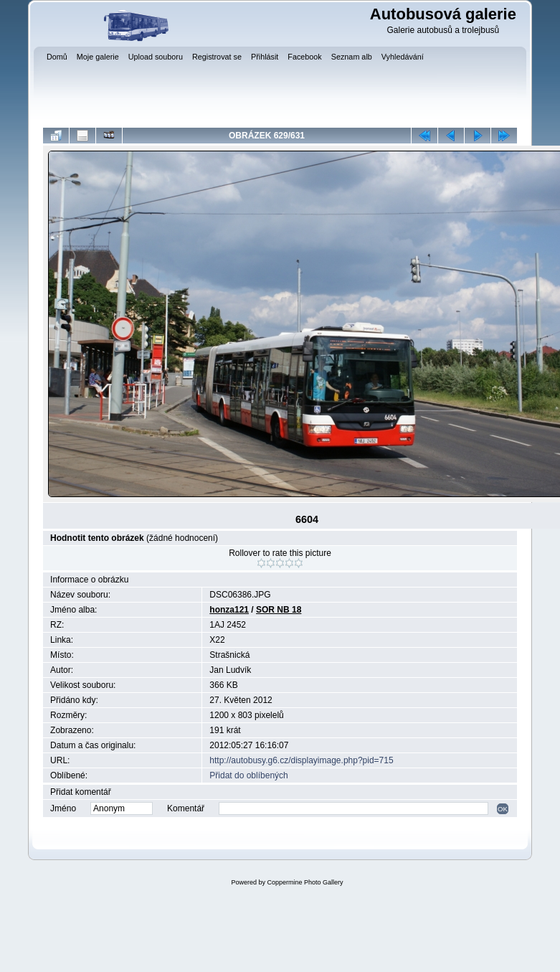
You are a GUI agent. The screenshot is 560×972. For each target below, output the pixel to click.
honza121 (229, 610)
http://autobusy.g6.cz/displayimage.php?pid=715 (301, 760)
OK (503, 809)
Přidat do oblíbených (248, 775)
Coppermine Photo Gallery (305, 882)
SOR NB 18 (279, 610)
